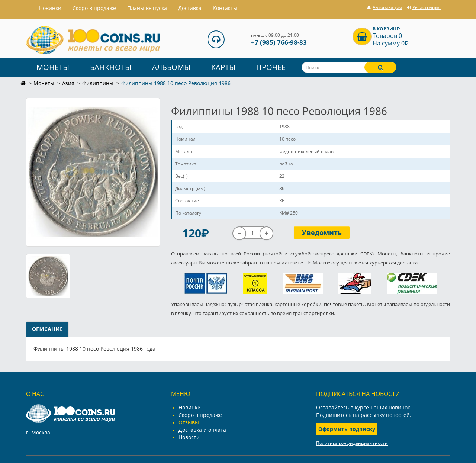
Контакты (225, 8)
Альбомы (171, 67)
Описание (47, 329)
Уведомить (322, 232)
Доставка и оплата (202, 430)
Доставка (190, 8)
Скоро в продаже (94, 8)
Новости (189, 437)
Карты (223, 67)
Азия (68, 83)
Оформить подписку (347, 429)
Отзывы (189, 422)
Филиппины (98, 83)
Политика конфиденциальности (352, 443)
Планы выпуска (147, 8)
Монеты (53, 67)
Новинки (190, 407)
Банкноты (111, 67)
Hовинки (50, 8)
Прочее (271, 67)
